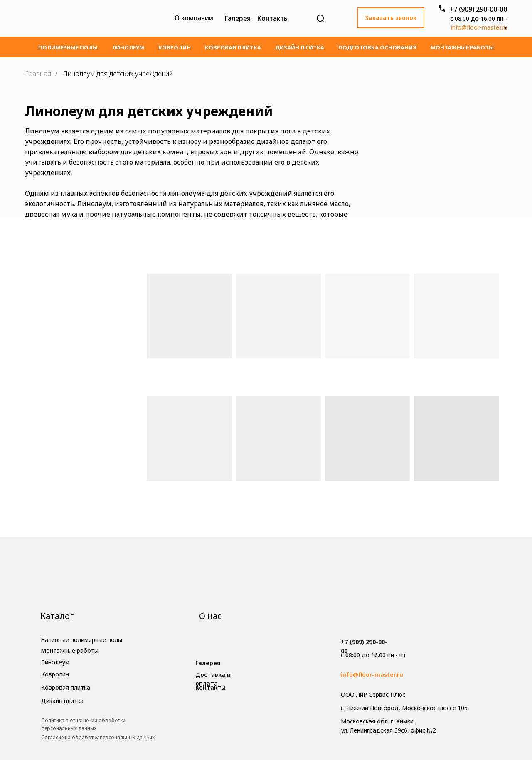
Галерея (238, 18)
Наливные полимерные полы (81, 640)
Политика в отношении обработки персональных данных (84, 724)
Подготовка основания (377, 47)
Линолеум (128, 47)
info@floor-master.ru (479, 27)
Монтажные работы (462, 47)
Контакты (273, 18)
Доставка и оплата (213, 679)
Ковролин (175, 47)
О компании (194, 18)
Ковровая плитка (233, 47)
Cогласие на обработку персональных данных (98, 737)
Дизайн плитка (300, 47)
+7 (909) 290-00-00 (478, 9)
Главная (38, 74)
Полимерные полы (68, 47)
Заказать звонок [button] (391, 18)
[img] (92, 18)
